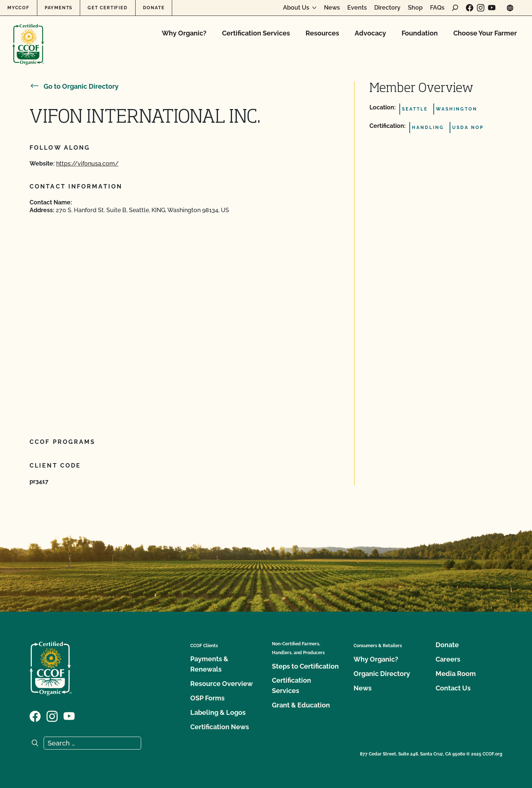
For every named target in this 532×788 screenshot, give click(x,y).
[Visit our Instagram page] (481, 8)
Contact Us (453, 688)
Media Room (456, 674)
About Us (296, 8)
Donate (154, 8)
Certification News (220, 727)
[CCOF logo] (28, 37)
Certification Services (256, 33)
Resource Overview (221, 684)
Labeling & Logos (218, 712)
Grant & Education (301, 705)
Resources (322, 33)
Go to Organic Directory (74, 86)
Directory (387, 8)
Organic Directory (382, 674)
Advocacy (370, 33)
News (332, 8)
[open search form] (455, 8)
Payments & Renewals (209, 664)
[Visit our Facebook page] (470, 8)
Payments (59, 8)
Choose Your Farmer (485, 33)
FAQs (437, 8)
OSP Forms (207, 698)
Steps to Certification (305, 666)
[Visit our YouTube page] (492, 8)
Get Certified (108, 8)
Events (357, 8)
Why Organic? (184, 33)
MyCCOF (18, 8)
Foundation (420, 33)
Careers (448, 659)
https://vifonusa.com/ (87, 164)
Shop (415, 8)
